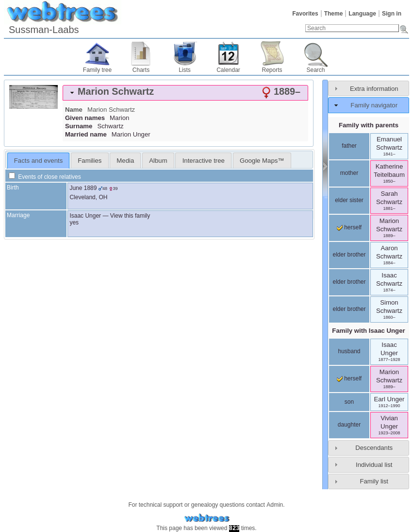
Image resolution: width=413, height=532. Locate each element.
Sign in (392, 14)
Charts (141, 70)
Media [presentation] (125, 161)
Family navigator (374, 105)
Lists (185, 70)
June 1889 (83, 188)
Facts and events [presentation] (38, 161)
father (349, 146)
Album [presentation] (158, 161)
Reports (272, 70)
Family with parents (369, 125)
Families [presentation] (90, 161)
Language (362, 14)
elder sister (349, 200)
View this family (130, 216)
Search (315, 70)
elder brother (349, 255)
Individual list (374, 465)
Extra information (374, 89)
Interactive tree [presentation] (204, 161)
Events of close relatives (45, 177)
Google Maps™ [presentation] (262, 161)
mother (349, 173)
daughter (349, 425)
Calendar (228, 70)
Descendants (374, 448)
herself (349, 227)
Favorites (305, 14)
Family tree (97, 70)
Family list (374, 481)
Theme (334, 14)
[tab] (185, 93)
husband (349, 351)
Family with (368, 331)
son (349, 402)
